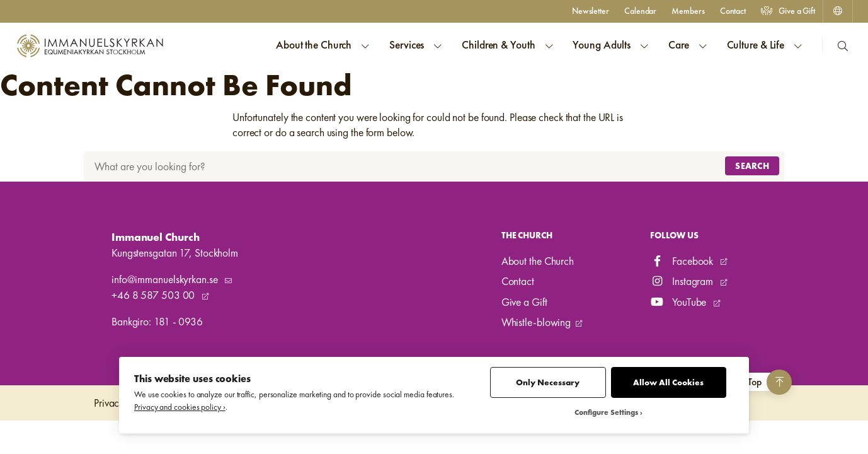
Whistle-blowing (536, 322)
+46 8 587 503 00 (154, 295)
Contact (733, 11)
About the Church (538, 261)
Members (688, 11)
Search (752, 166)
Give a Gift (788, 11)
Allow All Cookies (668, 382)
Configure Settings (606, 413)
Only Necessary (548, 382)
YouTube (679, 302)
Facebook (683, 261)
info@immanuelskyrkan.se (166, 279)
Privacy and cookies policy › (180, 407)
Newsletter (591, 11)
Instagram (683, 281)
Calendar (640, 11)
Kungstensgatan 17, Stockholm (175, 253)
